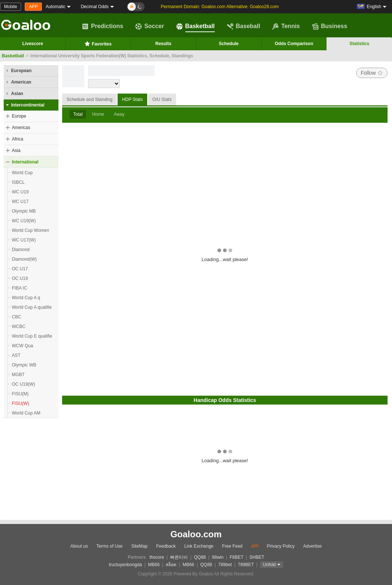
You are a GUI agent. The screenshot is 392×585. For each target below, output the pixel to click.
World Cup (22, 173)
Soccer (150, 26)
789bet (225, 565)
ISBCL (18, 182)
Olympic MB (24, 211)
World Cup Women (31, 230)
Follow (372, 73)
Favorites (98, 44)
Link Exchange (199, 546)
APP (33, 7)
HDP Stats (132, 99)
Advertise (312, 546)
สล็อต (171, 565)
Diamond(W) (24, 259)
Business (330, 26)
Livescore (33, 44)
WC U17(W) (24, 240)
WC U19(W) (24, 221)
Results (163, 44)
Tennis (286, 26)
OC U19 (20, 278)
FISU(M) (20, 394)
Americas (21, 128)
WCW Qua (22, 346)
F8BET (236, 557)
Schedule (229, 44)
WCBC (19, 327)
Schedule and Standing (89, 99)
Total (78, 114)
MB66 (154, 565)
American (21, 82)
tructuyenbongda (125, 565)
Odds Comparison (294, 44)
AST (16, 355)
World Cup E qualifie (32, 336)
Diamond (21, 250)
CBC (16, 317)
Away (119, 114)
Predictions (103, 26)
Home (98, 114)
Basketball (196, 26)
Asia (16, 151)
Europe (19, 116)
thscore (157, 557)
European (21, 71)
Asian (17, 94)
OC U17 (20, 269)
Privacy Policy (281, 546)
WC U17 (20, 202)
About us (79, 546)
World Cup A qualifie (32, 307)
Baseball (244, 26)
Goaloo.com (196, 534)
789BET (246, 565)
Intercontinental (28, 105)
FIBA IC (19, 288)
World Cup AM (26, 413)
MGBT (18, 375)
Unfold (269, 565)
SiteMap (139, 546)
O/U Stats (162, 99)
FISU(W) (21, 403)
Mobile (11, 7)
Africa (18, 139)
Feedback (166, 546)
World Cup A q (26, 298)
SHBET (257, 557)
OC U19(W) (23, 384)
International (25, 162)
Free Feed (232, 546)
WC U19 (20, 192)
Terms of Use (110, 546)
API (255, 546)
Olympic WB (24, 365)
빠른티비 (179, 557)
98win (218, 557)
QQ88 (200, 557)
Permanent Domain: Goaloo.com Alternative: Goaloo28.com (220, 7)
